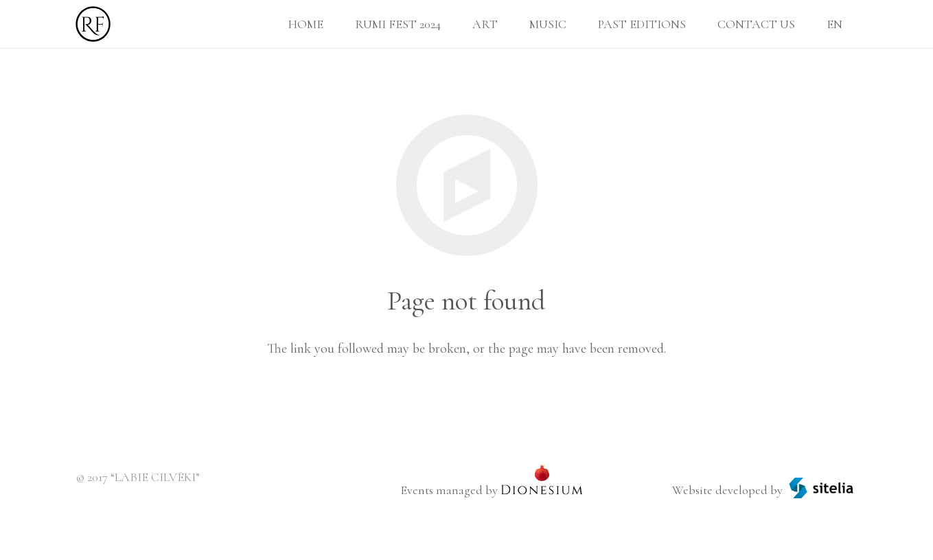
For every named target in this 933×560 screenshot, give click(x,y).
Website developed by (727, 490)
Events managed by (449, 490)
